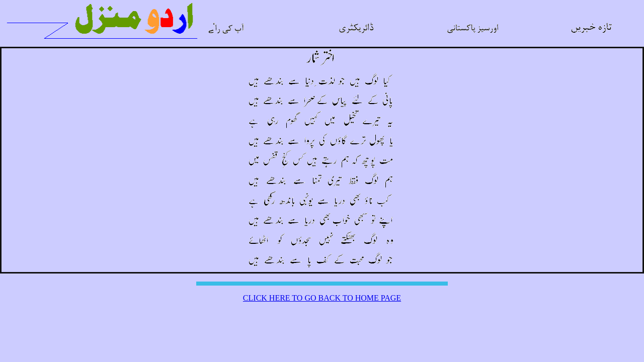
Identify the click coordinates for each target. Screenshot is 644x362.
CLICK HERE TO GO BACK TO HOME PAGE (322, 298)
